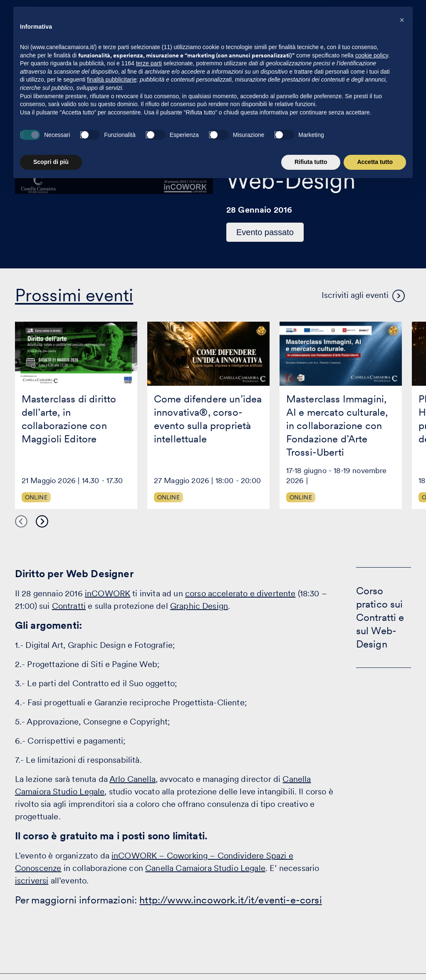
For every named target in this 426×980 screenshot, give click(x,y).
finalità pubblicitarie (112, 875)
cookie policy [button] (372, 851)
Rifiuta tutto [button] (311, 958)
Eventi (250, 23)
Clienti (214, 23)
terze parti (149, 858)
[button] (402, 815)
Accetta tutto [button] (375, 958)
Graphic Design (199, 606)
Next (42, 521)
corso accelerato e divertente (240, 593)
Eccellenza (293, 23)
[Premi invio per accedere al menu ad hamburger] (398, 22)
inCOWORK (108, 593)
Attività (177, 23)
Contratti (69, 606)
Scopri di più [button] (51, 958)
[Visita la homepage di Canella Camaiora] (85, 23)
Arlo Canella (133, 779)
